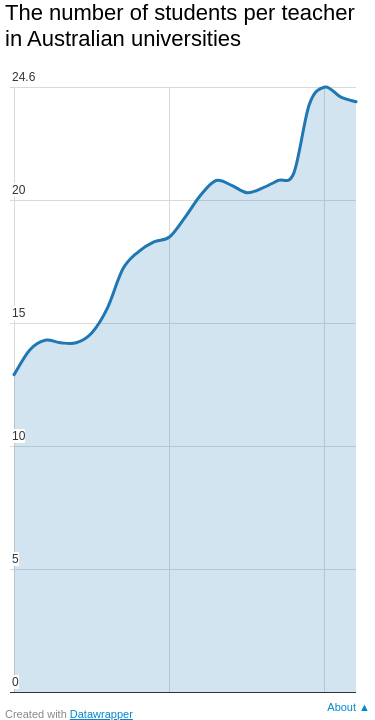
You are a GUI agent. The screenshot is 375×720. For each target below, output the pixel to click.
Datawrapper (101, 714)
